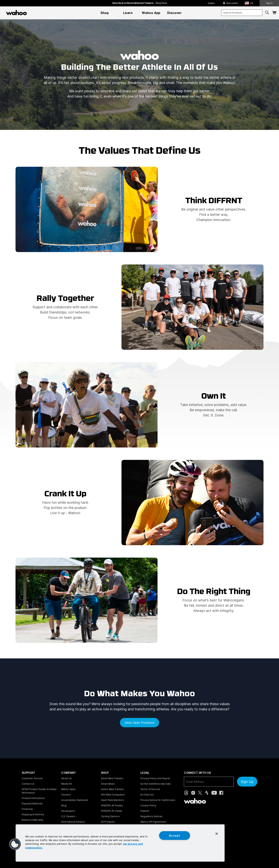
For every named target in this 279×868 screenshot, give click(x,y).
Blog (64, 805)
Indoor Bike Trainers (112, 789)
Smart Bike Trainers (112, 778)
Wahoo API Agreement (153, 822)
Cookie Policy (148, 805)
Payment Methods (32, 804)
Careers (66, 795)
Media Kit (67, 784)
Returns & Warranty (33, 820)
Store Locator (232, 3)
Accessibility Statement (75, 800)
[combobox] (242, 13)
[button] (250, 3)
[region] (120, 843)
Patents (145, 811)
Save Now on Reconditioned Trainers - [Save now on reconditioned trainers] (140, 3)
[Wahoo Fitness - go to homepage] (195, 801)
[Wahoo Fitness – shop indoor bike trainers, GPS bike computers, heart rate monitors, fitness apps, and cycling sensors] (16, 13)
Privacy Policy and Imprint (155, 778)
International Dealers (73, 822)
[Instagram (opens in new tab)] (193, 793)
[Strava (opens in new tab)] (207, 793)
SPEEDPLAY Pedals (112, 805)
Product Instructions (33, 798)
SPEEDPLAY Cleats (112, 811)
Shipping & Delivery (33, 814)
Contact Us (28, 784)
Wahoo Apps (68, 789)
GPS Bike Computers (113, 795)
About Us (66, 778)
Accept (174, 836)
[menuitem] (105, 13)
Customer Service (32, 778)
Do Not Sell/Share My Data (156, 784)
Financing (27, 809)
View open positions (139, 723)
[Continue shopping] (33, 13)
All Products (108, 822)
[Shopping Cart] (274, 13)
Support (211, 3)
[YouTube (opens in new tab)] (214, 793)
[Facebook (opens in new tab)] (221, 793)
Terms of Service (150, 789)
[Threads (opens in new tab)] (186, 793)
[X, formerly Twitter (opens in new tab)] (200, 793)
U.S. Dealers (68, 816)
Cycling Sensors (110, 816)
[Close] (217, 834)
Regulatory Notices (152, 816)
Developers (68, 811)
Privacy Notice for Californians (158, 800)
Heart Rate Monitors (112, 800)
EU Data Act (147, 795)
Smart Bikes (108, 784)
